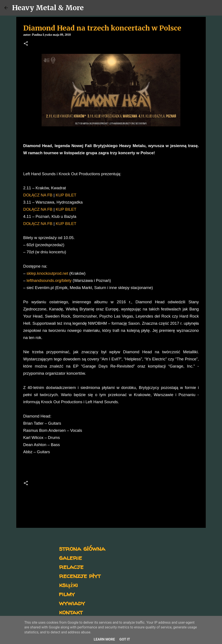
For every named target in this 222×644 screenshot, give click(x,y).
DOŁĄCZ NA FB (38, 195)
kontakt (71, 612)
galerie (70, 557)
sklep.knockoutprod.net (47, 273)
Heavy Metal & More (48, 8)
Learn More (104, 639)
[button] (26, 44)
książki (68, 585)
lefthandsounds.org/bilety (49, 280)
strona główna (82, 548)
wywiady (72, 603)
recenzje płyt (80, 576)
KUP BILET (66, 195)
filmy (67, 594)
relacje (71, 566)
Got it (125, 639)
